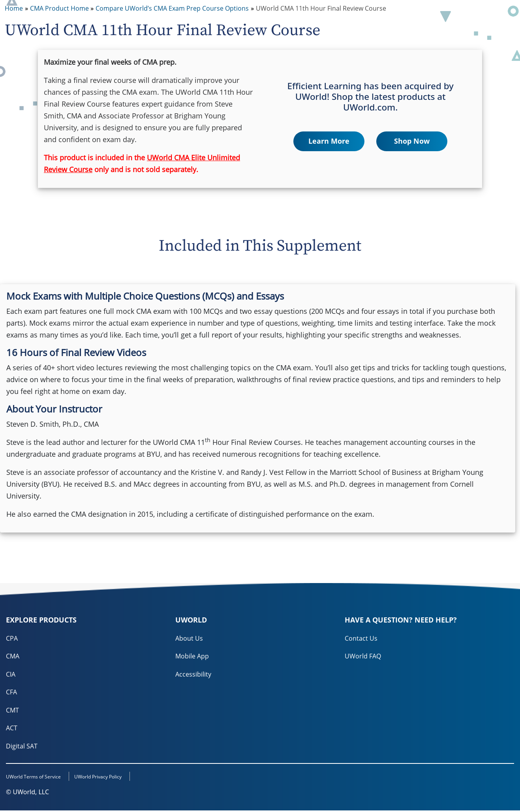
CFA (11, 693)
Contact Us (361, 638)
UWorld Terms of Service (33, 778)
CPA (12, 638)
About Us (189, 638)
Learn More (329, 141)
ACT (12, 729)
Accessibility (193, 675)
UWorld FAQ (363, 656)
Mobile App (192, 656)
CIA (11, 675)
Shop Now (412, 141)
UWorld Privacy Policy (105, 778)
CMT (12, 711)
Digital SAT (22, 747)
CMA (13, 656)
